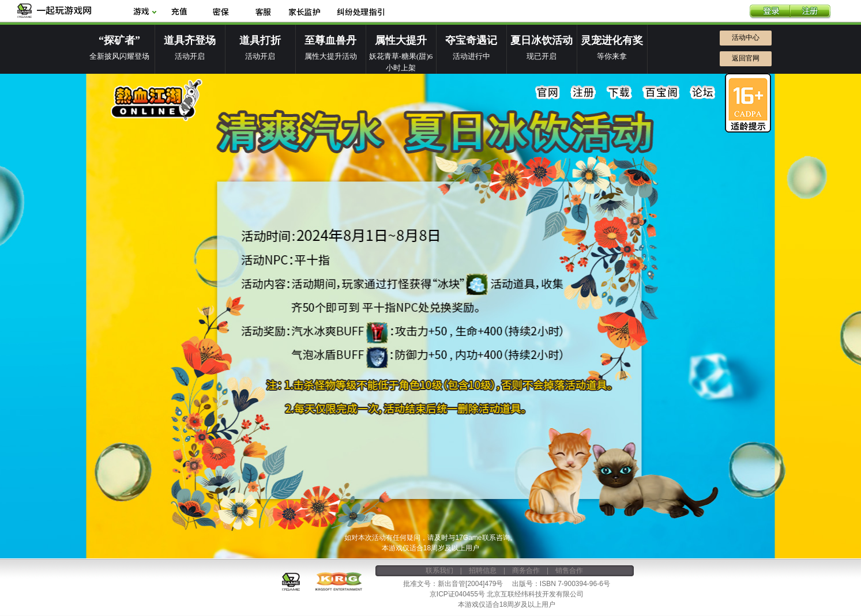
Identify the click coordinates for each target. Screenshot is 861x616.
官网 (548, 93)
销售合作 (569, 570)
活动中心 (746, 37)
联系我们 (439, 570)
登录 (770, 12)
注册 (810, 12)
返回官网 (746, 58)
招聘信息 (483, 570)
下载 (619, 93)
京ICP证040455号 (457, 594)
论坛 (702, 93)
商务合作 (526, 570)
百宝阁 (661, 93)
